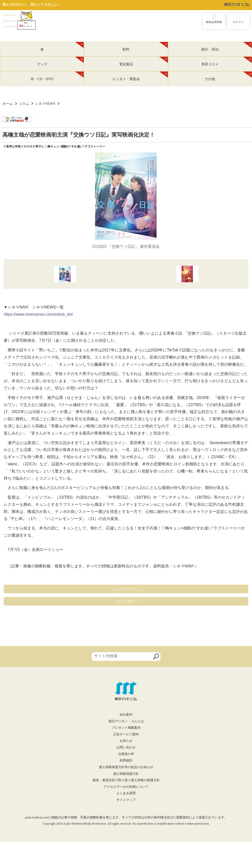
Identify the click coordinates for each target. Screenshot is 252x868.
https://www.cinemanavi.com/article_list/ (38, 314)
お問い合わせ (126, 747)
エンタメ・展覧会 (140, 76)
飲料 (145, 47)
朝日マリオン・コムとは (126, 721)
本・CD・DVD (57, 76)
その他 (228, 76)
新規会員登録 (214, 22)
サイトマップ (126, 800)
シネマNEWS (45, 104)
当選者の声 (126, 754)
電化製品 (143, 61)
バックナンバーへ (126, 589)
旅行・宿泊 (227, 47)
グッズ (60, 61)
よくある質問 (126, 793)
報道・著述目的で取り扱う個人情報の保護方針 (126, 780)
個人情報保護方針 (126, 774)
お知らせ (126, 741)
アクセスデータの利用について (126, 787)
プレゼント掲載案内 (126, 728)
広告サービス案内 (126, 734)
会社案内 (126, 715)
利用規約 (126, 760)
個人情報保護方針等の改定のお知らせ (126, 767)
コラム (24, 104)
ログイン (238, 22)
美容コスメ (227, 61)
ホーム (8, 104)
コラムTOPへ (126, 601)
